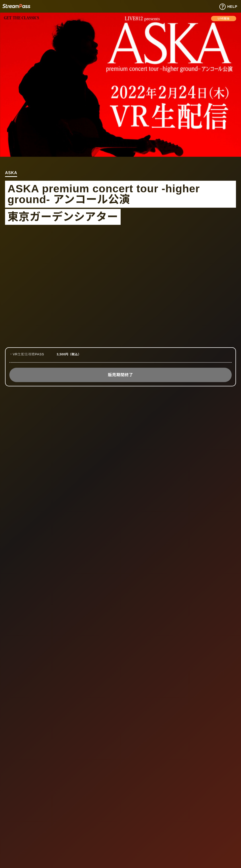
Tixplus (16, 6)
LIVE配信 (224, 19)
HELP (228, 7)
